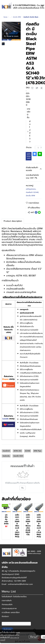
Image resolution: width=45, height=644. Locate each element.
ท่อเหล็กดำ (6, 451)
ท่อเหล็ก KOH (18, 456)
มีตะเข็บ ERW (17, 17)
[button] (42, 6)
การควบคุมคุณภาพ (9, 608)
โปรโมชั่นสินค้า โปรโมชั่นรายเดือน (14, 597)
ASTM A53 (17, 451)
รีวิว (23, 488)
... (10, 17)
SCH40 (28, 451)
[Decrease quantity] (35, 147)
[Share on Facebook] (36, 212)
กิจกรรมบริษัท (7, 605)
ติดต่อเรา (5, 616)
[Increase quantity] (41, 147)
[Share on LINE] (39, 212)
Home (5, 17)
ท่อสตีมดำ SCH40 (32, 192)
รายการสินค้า (7, 601)
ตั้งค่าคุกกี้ (34, 637)
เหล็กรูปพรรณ (31, 189)
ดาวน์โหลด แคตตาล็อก (11, 612)
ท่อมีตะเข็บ (6, 456)
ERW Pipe (38, 451)
